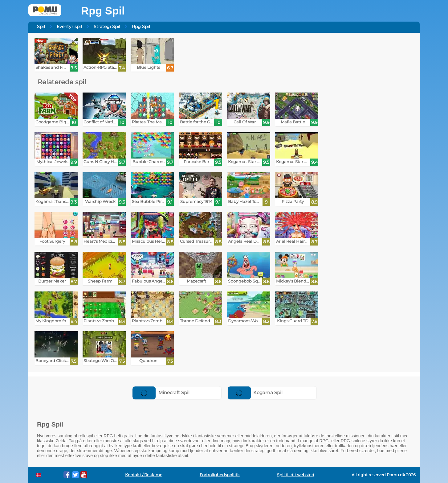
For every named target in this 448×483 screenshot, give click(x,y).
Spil (41, 27)
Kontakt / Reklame (144, 475)
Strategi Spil (107, 27)
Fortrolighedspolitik (220, 475)
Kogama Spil (255, 392)
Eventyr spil (69, 27)
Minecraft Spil (161, 392)
